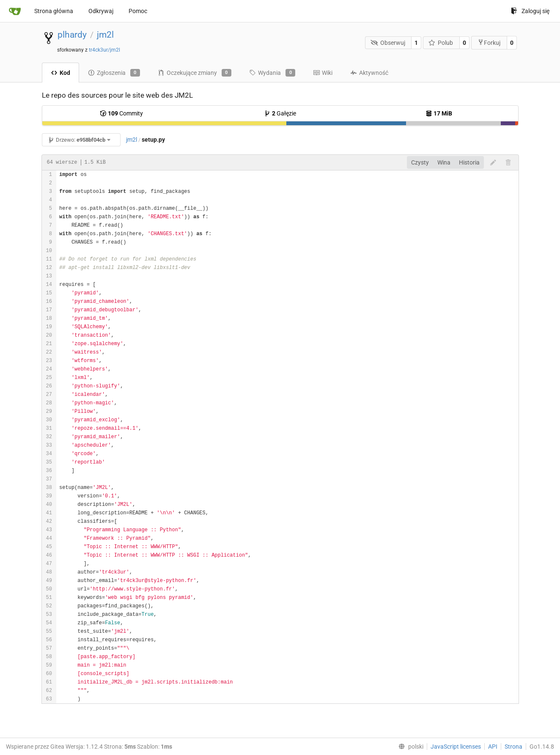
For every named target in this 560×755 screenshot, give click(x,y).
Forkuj (489, 43)
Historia (469, 162)
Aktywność (369, 73)
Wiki (323, 73)
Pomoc (138, 11)
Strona (513, 747)
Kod (60, 73)
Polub (441, 43)
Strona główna (54, 11)
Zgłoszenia (114, 73)
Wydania (272, 73)
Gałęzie (280, 113)
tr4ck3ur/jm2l (104, 50)
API (493, 747)
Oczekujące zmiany (195, 73)
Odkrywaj (101, 11)
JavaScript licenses (456, 747)
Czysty (420, 162)
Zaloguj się (530, 11)
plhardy (72, 35)
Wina (444, 162)
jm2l (105, 35)
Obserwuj (388, 43)
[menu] (409, 747)
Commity (121, 113)
